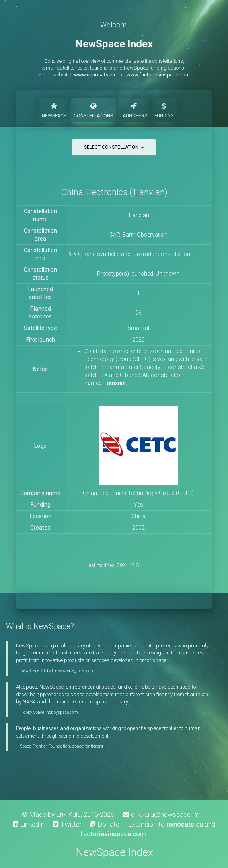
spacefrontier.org (88, 746)
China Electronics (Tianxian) (114, 192)
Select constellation (114, 147)
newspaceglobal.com (75, 671)
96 (138, 313)
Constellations (93, 110)
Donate (105, 824)
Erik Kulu (68, 814)
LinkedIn (29, 824)
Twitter (67, 824)
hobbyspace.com (62, 712)
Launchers (134, 110)
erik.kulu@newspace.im (161, 814)
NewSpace (54, 110)
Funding (164, 110)
